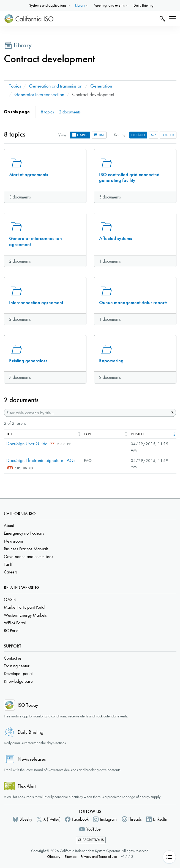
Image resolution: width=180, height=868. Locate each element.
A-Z (153, 135)
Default (138, 135)
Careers (11, 572)
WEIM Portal (15, 623)
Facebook (80, 819)
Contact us (13, 658)
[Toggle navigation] (173, 19)
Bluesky (26, 819)
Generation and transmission (56, 86)
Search (162, 19)
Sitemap (70, 857)
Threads (135, 819)
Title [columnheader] (10, 434)
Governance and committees (28, 557)
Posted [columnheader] (137, 434)
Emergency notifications (24, 533)
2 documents (70, 112)
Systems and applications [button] (48, 5)
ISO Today (28, 705)
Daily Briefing (143, 5)
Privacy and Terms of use (99, 857)
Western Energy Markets (25, 615)
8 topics (47, 112)
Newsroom (13, 541)
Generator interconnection (39, 95)
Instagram (108, 819)
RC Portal (12, 631)
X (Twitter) (52, 819)
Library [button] (80, 5)
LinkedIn (160, 819)
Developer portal (18, 674)
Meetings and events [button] (109, 5)
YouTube (93, 829)
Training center (17, 666)
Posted (168, 135)
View (62, 135)
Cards (80, 135)
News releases (32, 759)
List (99, 135)
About (9, 525)
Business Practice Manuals (26, 549)
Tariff (8, 564)
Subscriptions (91, 840)
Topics (15, 86)
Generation (101, 86)
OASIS (10, 599)
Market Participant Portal (24, 607)
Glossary (54, 857)
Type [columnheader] (88, 434)
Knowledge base (18, 681)
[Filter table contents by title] (86, 413)
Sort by (120, 135)
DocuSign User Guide (28, 444)
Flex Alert (27, 786)
